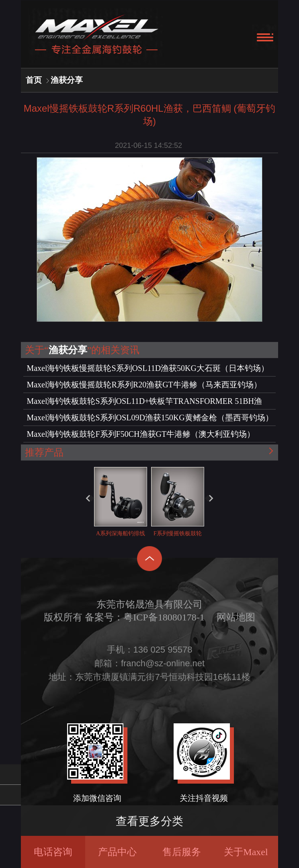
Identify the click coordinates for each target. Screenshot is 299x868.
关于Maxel (246, 852)
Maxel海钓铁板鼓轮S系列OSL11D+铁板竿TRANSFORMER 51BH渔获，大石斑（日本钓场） (144, 403)
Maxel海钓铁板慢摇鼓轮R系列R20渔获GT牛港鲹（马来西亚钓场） (144, 385)
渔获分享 (67, 80)
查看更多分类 (149, 821)
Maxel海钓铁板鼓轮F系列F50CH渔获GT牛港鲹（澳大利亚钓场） (141, 434)
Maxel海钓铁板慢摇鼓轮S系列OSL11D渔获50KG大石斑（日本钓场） (148, 368)
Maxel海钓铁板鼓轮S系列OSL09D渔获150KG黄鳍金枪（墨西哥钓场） (150, 418)
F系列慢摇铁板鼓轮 (178, 502)
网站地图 (236, 617)
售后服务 (182, 852)
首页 (34, 80)
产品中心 (117, 852)
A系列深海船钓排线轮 (121, 509)
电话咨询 (53, 852)
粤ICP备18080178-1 (164, 617)
